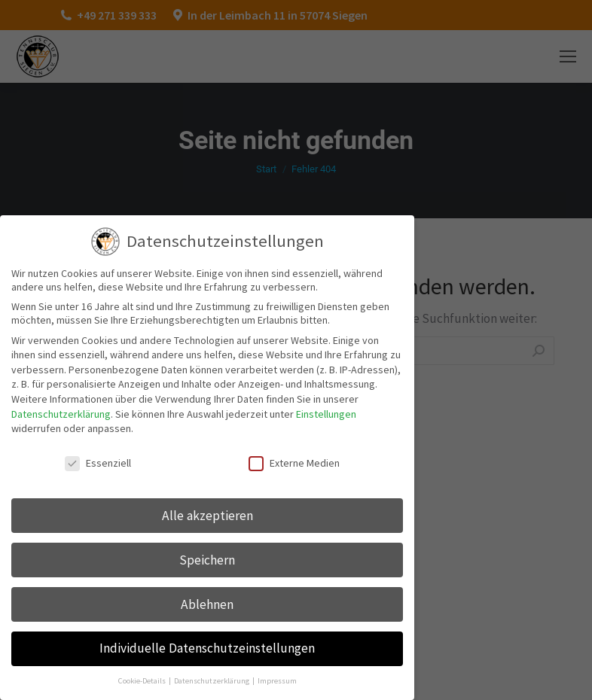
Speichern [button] (207, 560)
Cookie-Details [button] (143, 681)
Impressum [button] (277, 681)
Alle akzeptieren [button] (208, 516)
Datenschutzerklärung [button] (212, 681)
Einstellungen (326, 414)
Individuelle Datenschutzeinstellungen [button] (207, 648)
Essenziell (98, 463)
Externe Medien (294, 463)
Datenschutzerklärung (61, 414)
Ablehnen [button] (207, 604)
